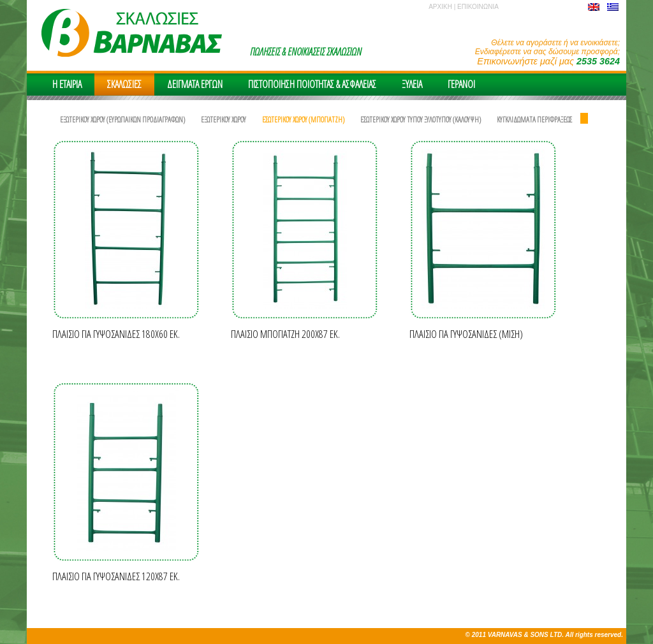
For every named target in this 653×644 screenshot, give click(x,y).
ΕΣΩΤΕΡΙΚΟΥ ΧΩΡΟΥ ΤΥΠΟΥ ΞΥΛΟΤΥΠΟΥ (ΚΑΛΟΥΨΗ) (421, 120)
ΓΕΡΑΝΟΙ (461, 84)
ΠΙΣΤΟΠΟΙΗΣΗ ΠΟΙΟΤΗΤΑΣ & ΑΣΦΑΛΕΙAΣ (312, 84)
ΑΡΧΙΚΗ (440, 7)
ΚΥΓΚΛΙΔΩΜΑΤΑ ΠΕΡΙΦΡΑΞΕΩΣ (534, 120)
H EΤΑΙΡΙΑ (67, 84)
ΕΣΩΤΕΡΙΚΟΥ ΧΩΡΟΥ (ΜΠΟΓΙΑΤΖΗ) (303, 120)
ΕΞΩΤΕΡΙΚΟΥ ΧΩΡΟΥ (224, 120)
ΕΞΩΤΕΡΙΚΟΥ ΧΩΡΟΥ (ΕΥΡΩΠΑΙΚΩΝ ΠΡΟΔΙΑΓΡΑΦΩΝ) (122, 120)
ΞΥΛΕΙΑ (412, 84)
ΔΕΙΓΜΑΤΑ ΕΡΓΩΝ (195, 84)
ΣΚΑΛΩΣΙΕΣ (124, 84)
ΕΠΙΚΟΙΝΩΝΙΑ (478, 7)
